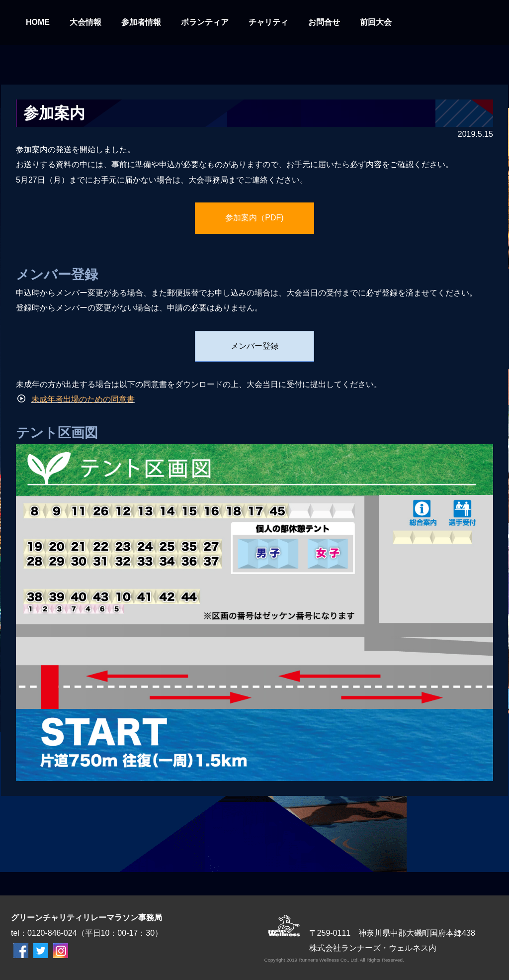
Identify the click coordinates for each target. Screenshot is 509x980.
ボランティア (205, 22)
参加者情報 (141, 22)
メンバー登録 (254, 346)
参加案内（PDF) (254, 218)
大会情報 (85, 22)
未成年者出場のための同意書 (83, 399)
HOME (38, 22)
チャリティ (268, 22)
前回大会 (376, 22)
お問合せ (324, 22)
